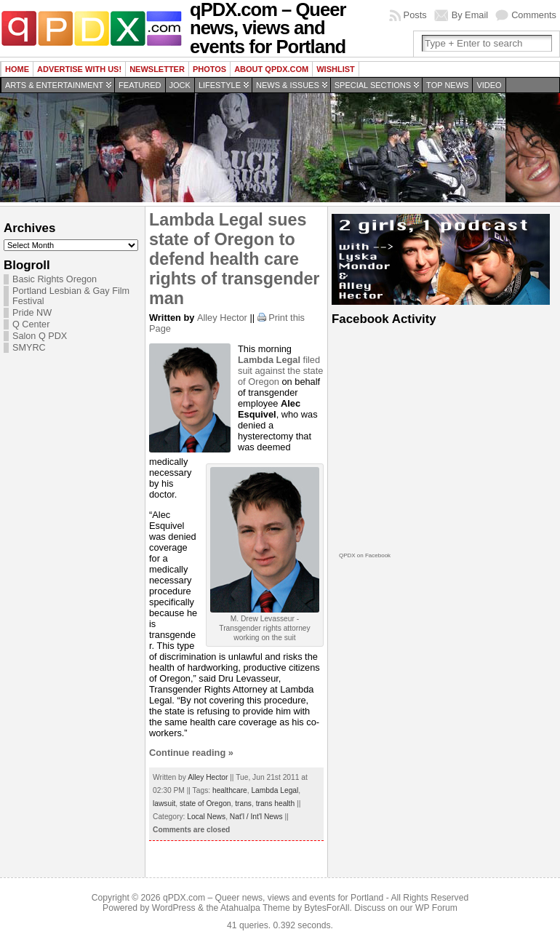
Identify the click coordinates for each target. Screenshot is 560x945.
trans (243, 804)
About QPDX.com (271, 69)
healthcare (230, 790)
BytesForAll (327, 908)
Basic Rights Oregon (55, 279)
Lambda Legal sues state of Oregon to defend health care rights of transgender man (234, 259)
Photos (209, 69)
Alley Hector (222, 318)
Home (17, 69)
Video (489, 85)
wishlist (336, 69)
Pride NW (32, 313)
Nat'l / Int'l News (256, 817)
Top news (447, 85)
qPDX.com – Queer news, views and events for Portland (273, 898)
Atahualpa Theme (255, 908)
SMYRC (29, 348)
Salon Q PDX (40, 336)
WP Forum (436, 908)
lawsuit (164, 804)
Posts (415, 15)
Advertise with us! (79, 69)
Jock (180, 85)
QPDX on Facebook (365, 555)
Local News (206, 817)
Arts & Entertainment (54, 85)
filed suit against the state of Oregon (280, 371)
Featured (140, 85)
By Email (470, 15)
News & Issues (288, 85)
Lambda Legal (275, 790)
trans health (275, 804)
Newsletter (157, 69)
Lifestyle (220, 85)
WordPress (174, 908)
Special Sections (373, 85)
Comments (534, 15)
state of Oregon (205, 804)
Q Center (31, 324)
